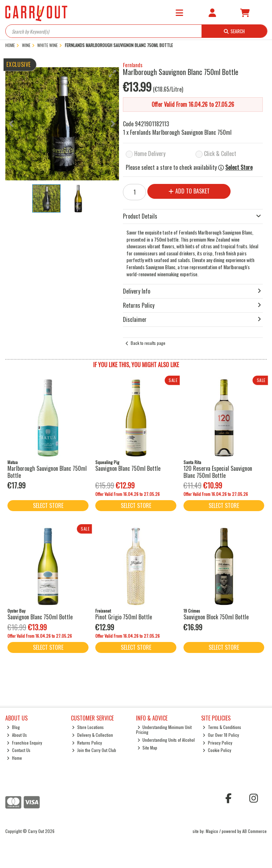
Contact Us (19, 750)
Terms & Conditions (222, 727)
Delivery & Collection (92, 735)
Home (14, 758)
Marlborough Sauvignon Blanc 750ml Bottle (47, 472)
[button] (113, 74)
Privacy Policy (217, 743)
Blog (13, 727)
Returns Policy (87, 743)
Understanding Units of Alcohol (166, 740)
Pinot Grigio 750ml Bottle (124, 617)
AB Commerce (254, 831)
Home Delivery (150, 154)
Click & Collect (220, 154)
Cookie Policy (217, 750)
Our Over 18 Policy (221, 735)
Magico (212, 831)
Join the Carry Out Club (94, 750)
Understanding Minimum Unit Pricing (164, 730)
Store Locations (88, 727)
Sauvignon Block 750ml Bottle (216, 617)
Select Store (239, 167)
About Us (17, 735)
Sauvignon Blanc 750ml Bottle (128, 468)
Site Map (148, 748)
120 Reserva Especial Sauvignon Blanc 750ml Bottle (218, 472)
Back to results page (148, 343)
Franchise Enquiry (24, 743)
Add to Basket (189, 191)
